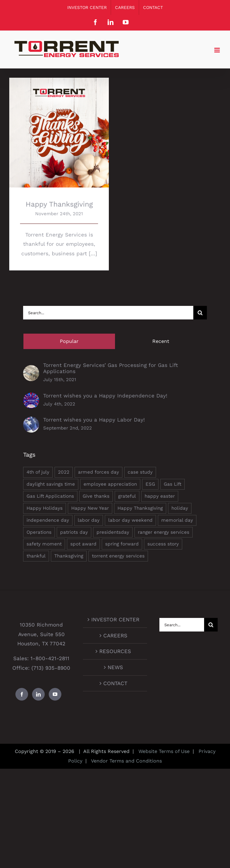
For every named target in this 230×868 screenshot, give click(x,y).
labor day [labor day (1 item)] (89, 520)
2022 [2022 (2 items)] (64, 472)
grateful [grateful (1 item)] (127, 496)
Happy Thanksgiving (59, 204)
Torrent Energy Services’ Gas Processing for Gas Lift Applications (111, 368)
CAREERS (115, 636)
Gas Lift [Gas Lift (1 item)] (172, 484)
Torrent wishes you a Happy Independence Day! (105, 396)
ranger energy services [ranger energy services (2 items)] (164, 532)
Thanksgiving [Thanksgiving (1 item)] (69, 556)
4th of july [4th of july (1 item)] (38, 472)
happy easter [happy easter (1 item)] (160, 496)
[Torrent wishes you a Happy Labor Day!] (31, 421)
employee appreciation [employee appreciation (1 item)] (110, 484)
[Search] (200, 313)
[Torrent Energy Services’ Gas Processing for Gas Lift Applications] (31, 370)
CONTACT (115, 683)
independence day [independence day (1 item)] (48, 520)
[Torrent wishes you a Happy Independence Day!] (31, 397)
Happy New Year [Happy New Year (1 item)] (90, 508)
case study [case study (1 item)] (140, 472)
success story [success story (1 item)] (163, 544)
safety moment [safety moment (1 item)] (44, 544)
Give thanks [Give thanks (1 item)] (96, 496)
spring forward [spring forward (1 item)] (122, 544)
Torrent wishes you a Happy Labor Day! (94, 420)
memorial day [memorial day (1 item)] (177, 520)
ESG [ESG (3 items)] (150, 484)
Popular (69, 341)
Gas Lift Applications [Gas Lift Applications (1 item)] (50, 496)
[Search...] (108, 313)
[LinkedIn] (38, 694)
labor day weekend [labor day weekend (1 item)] (130, 520)
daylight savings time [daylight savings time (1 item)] (51, 484)
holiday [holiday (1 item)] (180, 508)
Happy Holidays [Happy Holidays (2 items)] (45, 508)
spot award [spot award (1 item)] (83, 544)
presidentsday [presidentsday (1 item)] (113, 532)
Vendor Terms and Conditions (126, 761)
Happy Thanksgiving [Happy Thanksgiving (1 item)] (140, 508)
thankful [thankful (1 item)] (36, 556)
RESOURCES (115, 651)
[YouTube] (55, 694)
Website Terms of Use (164, 751)
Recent (161, 341)
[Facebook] (22, 694)
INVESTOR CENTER (115, 619)
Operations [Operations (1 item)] (39, 532)
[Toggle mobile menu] (218, 50)
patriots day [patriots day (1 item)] (74, 532)
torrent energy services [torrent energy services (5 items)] (118, 556)
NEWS (115, 667)
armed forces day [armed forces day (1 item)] (99, 472)
